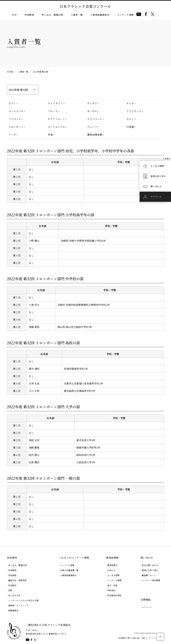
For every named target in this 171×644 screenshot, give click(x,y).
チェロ (130, 103)
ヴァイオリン (55, 103)
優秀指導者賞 (95, 135)
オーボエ (92, 111)
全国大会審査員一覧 (69, 570)
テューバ (92, 127)
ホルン (130, 119)
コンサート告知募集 (151, 580)
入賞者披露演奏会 (100, 15)
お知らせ (111, 570)
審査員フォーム (149, 575)
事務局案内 (112, 565)
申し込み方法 (14, 595)
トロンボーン (16, 127)
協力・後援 (112, 585)
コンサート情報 (125, 15)
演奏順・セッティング (18, 605)
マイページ (147, 607)
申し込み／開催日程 (52, 15)
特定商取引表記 (114, 595)
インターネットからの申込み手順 (23, 600)
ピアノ (12, 103)
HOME (10, 72)
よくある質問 (113, 575)
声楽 (50, 135)
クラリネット (134, 111)
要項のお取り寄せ (150, 570)
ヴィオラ (92, 103)
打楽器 (130, 127)
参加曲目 (12, 585)
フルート (53, 111)
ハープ (12, 135)
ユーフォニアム (56, 127)
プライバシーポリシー (156, 638)
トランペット (95, 119)
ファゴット (15, 119)
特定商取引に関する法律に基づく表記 (132, 638)
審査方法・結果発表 (17, 580)
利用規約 (111, 590)
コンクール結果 (67, 565)
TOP (14, 15)
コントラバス (16, 111)
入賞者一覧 (77, 15)
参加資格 (12, 575)
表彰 (10, 590)
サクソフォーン (56, 119)
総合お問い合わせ (150, 565)
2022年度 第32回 (40, 72)
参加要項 (29, 15)
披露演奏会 (13, 610)
